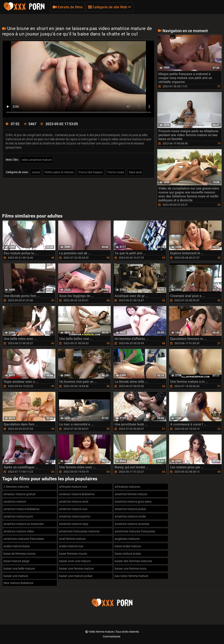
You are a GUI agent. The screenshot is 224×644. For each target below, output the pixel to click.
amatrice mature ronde (130, 516)
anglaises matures (127, 539)
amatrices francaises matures (79, 531)
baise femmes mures (73, 554)
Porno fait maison (91, 172)
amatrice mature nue (73, 509)
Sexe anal (135, 172)
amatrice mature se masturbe (24, 524)
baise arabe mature (128, 546)
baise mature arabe (128, 554)
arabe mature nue (71, 546)
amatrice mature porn (18, 516)
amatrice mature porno (75, 516)
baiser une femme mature (76, 569)
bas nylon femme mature (131, 576)
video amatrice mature (36, 160)
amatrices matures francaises (24, 539)
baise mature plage (16, 561)
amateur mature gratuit (19, 494)
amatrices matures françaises (135, 531)
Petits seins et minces (59, 172)
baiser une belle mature (19, 569)
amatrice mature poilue (130, 509)
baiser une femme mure (130, 569)
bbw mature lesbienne (18, 583)
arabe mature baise (17, 546)
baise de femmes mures (19, 554)
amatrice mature (15, 502)
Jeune (36, 172)
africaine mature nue (73, 487)
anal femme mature (72, 539)
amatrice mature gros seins (133, 502)
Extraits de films (68, 7)
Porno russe (116, 172)
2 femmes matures (16, 487)
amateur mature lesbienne (77, 494)
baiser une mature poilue (76, 576)
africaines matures (127, 487)
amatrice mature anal (74, 502)
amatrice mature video (19, 531)
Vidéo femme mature (101, 632)
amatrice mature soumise (132, 524)
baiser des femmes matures (133, 561)
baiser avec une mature (75, 561)
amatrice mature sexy (74, 524)
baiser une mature (16, 576)
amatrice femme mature (131, 494)
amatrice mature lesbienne (21, 509)
